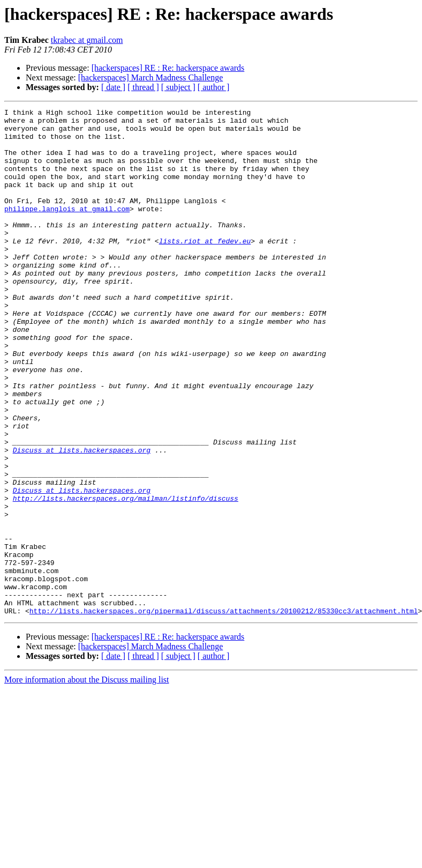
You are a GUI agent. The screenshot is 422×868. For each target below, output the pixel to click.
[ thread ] (143, 87)
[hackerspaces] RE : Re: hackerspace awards (168, 68)
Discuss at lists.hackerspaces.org (82, 519)
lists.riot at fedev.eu (205, 268)
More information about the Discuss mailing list (87, 781)
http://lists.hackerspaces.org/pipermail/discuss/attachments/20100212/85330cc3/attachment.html (224, 712)
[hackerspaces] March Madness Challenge (151, 77)
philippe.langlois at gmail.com (67, 229)
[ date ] (113, 87)
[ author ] (214, 87)
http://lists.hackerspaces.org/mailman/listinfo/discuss (126, 577)
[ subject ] (178, 87)
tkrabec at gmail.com (87, 40)
